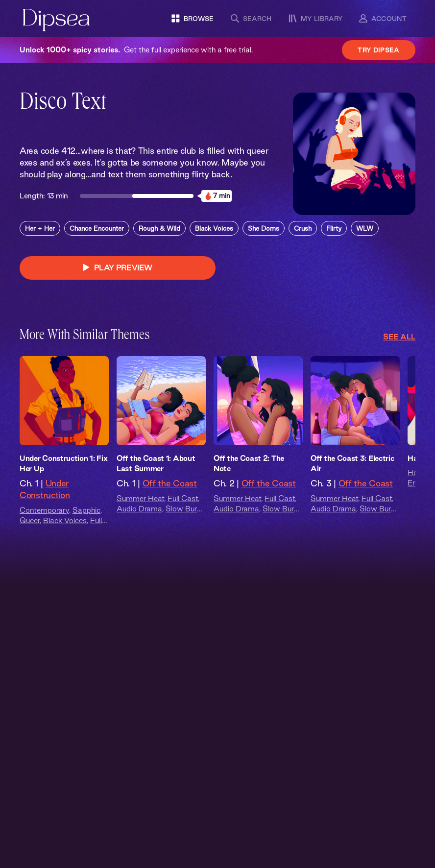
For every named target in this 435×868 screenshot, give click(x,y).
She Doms (264, 228)
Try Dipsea (379, 50)
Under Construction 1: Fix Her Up (64, 463)
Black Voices (214, 228)
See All (399, 337)
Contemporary (44, 510)
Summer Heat (140, 498)
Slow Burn (183, 509)
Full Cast (183, 498)
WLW (365, 228)
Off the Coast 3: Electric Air (352, 463)
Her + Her (40, 228)
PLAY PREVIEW (118, 268)
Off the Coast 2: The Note (249, 463)
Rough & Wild (159, 228)
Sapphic (86, 510)
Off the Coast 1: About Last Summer (156, 463)
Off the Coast (170, 483)
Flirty (334, 228)
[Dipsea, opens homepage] (56, 21)
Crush (303, 228)
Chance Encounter (97, 228)
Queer (30, 520)
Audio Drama (139, 509)
